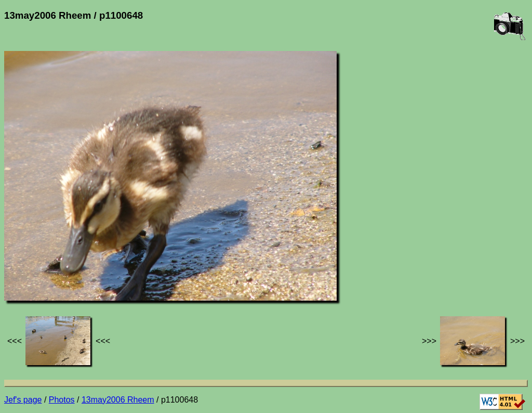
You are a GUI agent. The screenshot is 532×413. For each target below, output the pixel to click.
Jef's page (23, 400)
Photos (62, 400)
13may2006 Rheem (118, 400)
